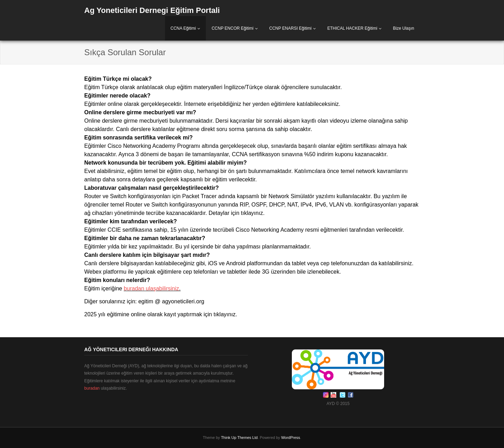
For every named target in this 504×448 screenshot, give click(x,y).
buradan (92, 388)
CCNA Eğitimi (183, 28)
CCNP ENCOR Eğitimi (232, 28)
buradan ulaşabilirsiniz (151, 288)
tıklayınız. (253, 213)
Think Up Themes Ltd (239, 438)
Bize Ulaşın (404, 28)
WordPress (290, 438)
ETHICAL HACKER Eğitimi (352, 28)
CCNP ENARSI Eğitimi (290, 28)
